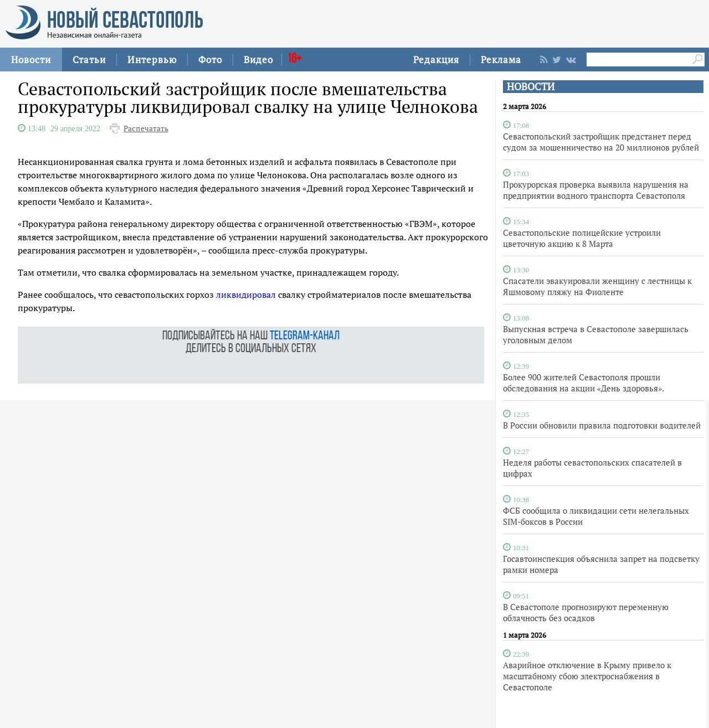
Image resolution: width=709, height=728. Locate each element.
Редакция (436, 60)
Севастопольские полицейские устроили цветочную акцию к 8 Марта (582, 238)
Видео (258, 60)
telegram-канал (305, 336)
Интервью (152, 60)
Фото (210, 60)
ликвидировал (246, 295)
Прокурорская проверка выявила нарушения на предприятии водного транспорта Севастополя (596, 190)
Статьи (89, 60)
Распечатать (146, 128)
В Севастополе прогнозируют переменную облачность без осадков (586, 612)
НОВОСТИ (531, 87)
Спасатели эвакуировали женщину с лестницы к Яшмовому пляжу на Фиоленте (597, 286)
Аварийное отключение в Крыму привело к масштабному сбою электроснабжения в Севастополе (587, 676)
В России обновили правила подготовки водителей (602, 425)
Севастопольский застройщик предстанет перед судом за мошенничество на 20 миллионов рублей (601, 142)
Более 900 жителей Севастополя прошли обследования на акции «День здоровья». (584, 383)
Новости (31, 60)
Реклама (501, 60)
